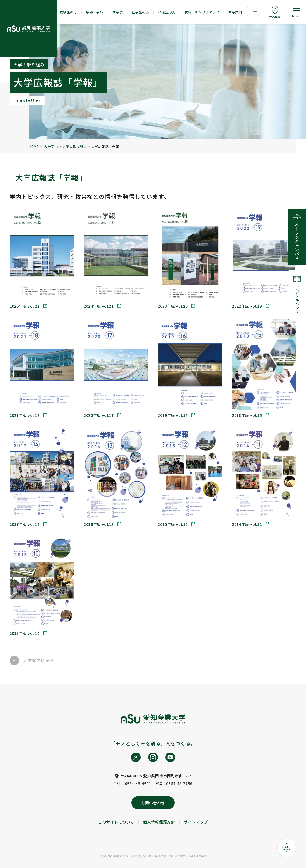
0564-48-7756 (179, 783)
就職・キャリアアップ (202, 12)
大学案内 (235, 12)
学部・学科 (95, 12)
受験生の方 (68, 12)
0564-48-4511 (138, 783)
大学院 (118, 12)
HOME (34, 147)
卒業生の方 (167, 12)
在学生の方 (140, 12)
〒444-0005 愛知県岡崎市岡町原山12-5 (156, 776)
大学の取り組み (75, 147)
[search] (255, 12)
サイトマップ (196, 822)
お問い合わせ (153, 803)
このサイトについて (116, 822)
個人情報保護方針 (159, 822)
